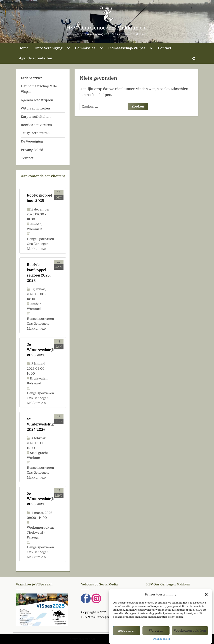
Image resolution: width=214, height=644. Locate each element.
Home (23, 48)
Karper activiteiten (36, 117)
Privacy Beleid (32, 150)
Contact (165, 48)
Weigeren (156, 635)
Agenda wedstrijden (37, 100)
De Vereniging (32, 141)
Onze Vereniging (49, 48)
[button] (206, 599)
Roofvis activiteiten (36, 125)
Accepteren (127, 635)
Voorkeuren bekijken (190, 635)
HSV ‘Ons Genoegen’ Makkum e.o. (107, 28)
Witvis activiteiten (35, 108)
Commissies (85, 48)
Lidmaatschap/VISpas (127, 48)
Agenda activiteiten (36, 58)
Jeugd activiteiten (35, 133)
